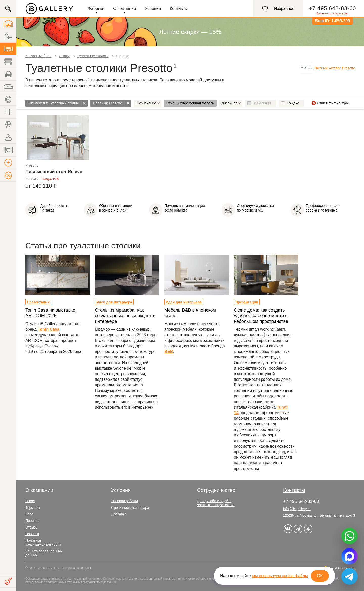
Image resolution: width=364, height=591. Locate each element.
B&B (169, 352)
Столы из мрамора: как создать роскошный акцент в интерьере (125, 316)
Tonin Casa (49, 329)
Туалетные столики (93, 56)
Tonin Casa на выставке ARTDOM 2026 (50, 313)
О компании (125, 8)
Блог (29, 514)
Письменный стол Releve (54, 172)
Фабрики (96, 8)
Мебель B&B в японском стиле (190, 313)
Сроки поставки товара (130, 508)
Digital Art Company (342, 568)
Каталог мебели (38, 56)
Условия (153, 8)
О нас (30, 501)
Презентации (38, 302)
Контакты (179, 8)
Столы (64, 56)
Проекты (32, 521)
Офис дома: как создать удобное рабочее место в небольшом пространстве (261, 316)
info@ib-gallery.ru (297, 509)
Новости (32, 534)
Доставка (119, 514)
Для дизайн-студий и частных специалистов (216, 503)
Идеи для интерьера (114, 302)
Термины (33, 508)
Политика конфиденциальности (43, 542)
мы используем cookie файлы (280, 576)
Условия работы (124, 501)
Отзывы (32, 527)
